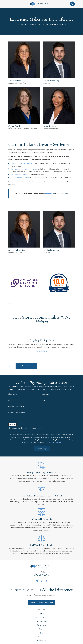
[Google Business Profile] (42, 581)
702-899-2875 (42, 575)
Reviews (41, 637)
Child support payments (20, 175)
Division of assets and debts (21, 163)
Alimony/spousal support (20, 178)
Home (41, 613)
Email (44, 400)
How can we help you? (17, 412)
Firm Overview (41, 621)
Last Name (46, 394)
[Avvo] (37, 581)
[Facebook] (46, 581)
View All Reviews (26, 366)
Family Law (41, 625)
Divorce (42, 629)
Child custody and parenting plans (24, 169)
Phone (11, 400)
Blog (41, 633)
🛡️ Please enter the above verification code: (25, 428)
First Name (13, 394)
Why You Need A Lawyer (42, 603)
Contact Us (42, 641)
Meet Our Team (41, 617)
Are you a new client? (17, 406)
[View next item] (13, 303)
